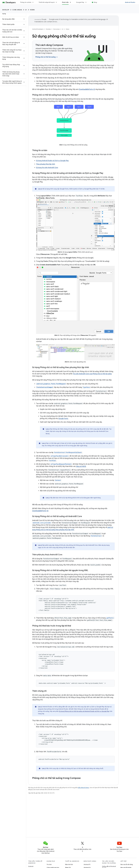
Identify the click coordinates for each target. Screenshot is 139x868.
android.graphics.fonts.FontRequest (51, 384)
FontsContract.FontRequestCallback (68, 452)
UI (26, 10)
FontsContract (96, 536)
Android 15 (87, 864)
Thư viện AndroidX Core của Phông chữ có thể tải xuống (92, 374)
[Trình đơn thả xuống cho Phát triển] (71, 2)
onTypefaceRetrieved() (60, 456)
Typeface (86, 387)
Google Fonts (63, 419)
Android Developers (38, 29)
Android (31, 866)
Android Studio (130, 2)
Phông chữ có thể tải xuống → (47, 57)
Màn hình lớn (69, 864)
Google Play (80, 2)
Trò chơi (49, 864)
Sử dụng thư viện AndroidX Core (47, 168)
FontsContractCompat (45, 387)
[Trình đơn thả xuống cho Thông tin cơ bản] (34, 2)
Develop (6, 10)
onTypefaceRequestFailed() (61, 464)
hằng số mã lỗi (81, 466)
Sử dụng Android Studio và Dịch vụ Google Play (52, 161)
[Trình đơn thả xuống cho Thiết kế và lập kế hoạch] (57, 2)
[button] (11, 19)
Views (32, 10)
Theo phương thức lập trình (46, 164)
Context (58, 480)
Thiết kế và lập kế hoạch (47, 2)
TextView (52, 461)
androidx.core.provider (42, 523)
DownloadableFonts (86, 89)
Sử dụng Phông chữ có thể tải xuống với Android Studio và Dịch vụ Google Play (84, 711)
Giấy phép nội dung (83, 788)
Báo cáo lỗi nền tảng (127, 864)
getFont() (110, 618)
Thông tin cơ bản (26, 2)
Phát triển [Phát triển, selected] (65, 2)
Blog (95, 2)
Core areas (17, 10)
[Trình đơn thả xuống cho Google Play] (87, 2)
